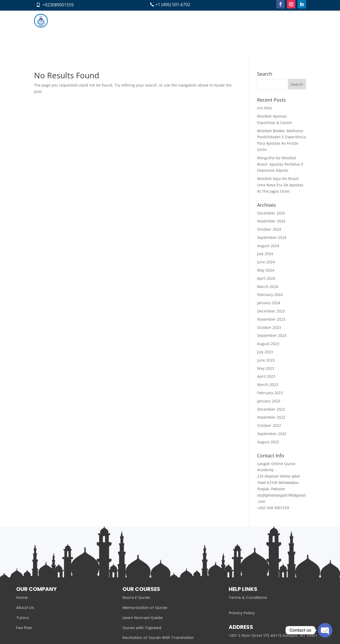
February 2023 (270, 347)
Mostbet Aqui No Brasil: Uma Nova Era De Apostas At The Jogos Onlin (280, 139)
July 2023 (265, 306)
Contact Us (206, 21)
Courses (125, 21)
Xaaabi (68, 633)
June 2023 (266, 315)
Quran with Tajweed (142, 582)
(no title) (264, 63)
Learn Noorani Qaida (143, 572)
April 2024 (266, 233)
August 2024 (268, 200)
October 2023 (269, 282)
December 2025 (271, 167)
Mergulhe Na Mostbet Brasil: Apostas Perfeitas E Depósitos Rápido (280, 119)
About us (104, 21)
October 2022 (269, 380)
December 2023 (271, 266)
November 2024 (271, 176)
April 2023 (266, 331)
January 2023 (269, 356)
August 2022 (268, 396)
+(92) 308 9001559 (273, 462)
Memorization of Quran (145, 562)
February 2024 (270, 249)
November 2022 (271, 372)
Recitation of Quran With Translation (158, 592)
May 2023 (266, 323)
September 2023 (272, 290)
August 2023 (268, 298)
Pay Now (230, 21)
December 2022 (271, 364)
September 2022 (272, 388)
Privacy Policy (242, 568)
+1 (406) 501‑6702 (173, 5)
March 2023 (268, 339)
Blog (186, 21)
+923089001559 (58, 5)
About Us (25, 562)
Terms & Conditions (248, 552)
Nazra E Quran (136, 552)
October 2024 (269, 184)
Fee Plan (169, 21)
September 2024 (272, 192)
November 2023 (271, 274)
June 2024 (266, 216)
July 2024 (265, 208)
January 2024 (269, 257)
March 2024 (268, 241)
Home (84, 21)
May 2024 (266, 225)
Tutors (150, 21)
